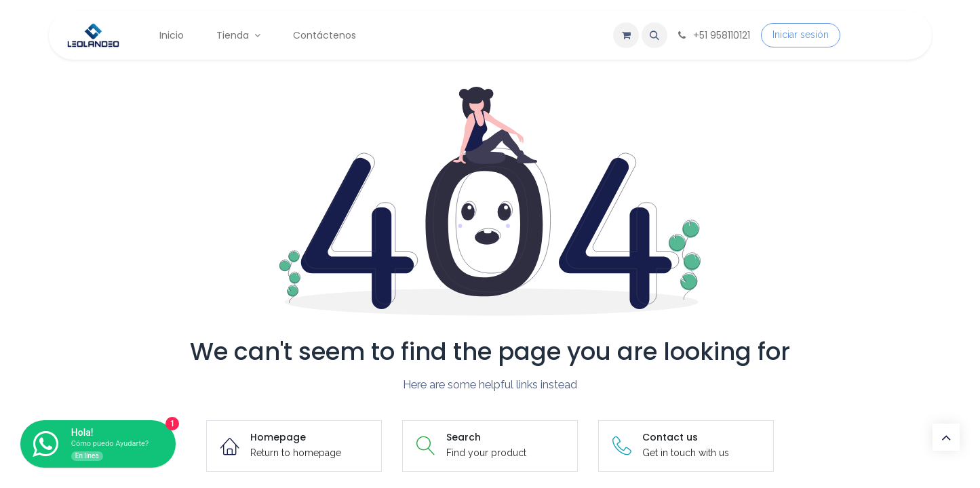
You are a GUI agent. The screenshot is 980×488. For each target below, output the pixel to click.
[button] (654, 35)
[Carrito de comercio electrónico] (626, 35)
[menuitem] (172, 36)
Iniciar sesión (801, 35)
